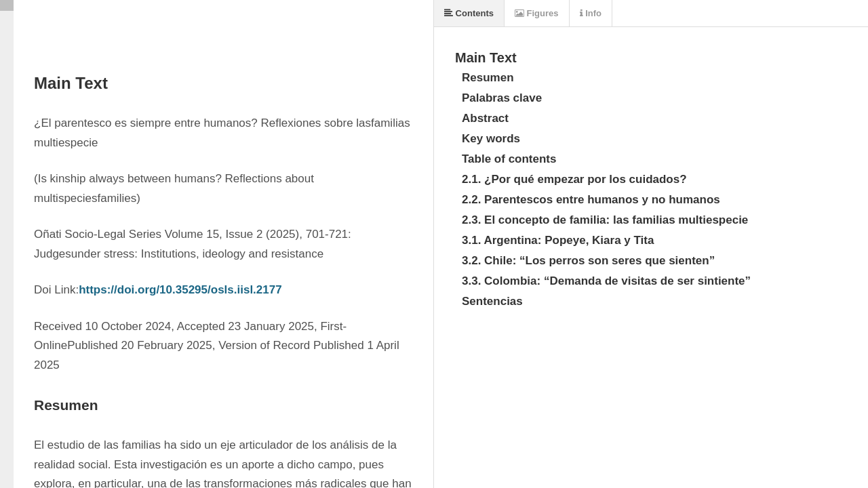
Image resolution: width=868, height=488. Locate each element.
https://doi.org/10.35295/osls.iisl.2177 (180, 290)
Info (591, 13)
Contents (469, 13)
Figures (537, 13)
